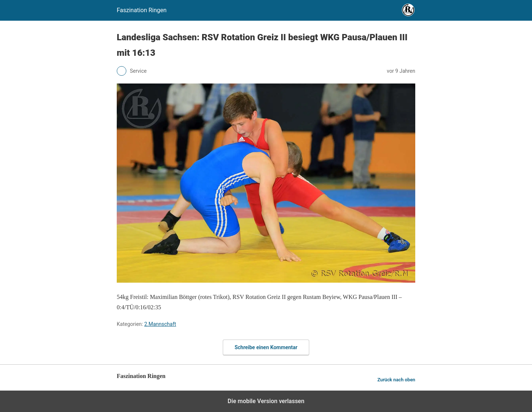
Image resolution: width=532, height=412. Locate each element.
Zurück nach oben (396, 380)
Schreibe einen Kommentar (266, 347)
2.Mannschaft (160, 324)
